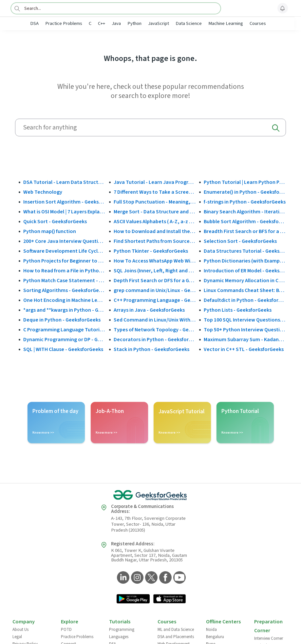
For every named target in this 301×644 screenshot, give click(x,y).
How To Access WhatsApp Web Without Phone (155, 261)
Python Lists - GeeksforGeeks (238, 310)
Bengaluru (215, 637)
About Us (20, 630)
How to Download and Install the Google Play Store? (155, 231)
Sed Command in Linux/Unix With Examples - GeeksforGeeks (155, 320)
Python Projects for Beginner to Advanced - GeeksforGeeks (64, 261)
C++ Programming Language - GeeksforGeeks (155, 300)
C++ (102, 23)
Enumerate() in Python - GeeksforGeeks (245, 192)
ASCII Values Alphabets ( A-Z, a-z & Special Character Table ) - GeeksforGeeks (155, 222)
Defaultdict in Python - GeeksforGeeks (245, 300)
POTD (66, 630)
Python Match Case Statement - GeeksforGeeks (64, 281)
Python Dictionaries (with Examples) (245, 261)
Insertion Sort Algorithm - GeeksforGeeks (64, 202)
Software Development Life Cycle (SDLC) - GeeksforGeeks (64, 251)
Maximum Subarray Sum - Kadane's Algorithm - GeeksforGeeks (245, 340)
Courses (258, 23)
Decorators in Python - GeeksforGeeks (155, 340)
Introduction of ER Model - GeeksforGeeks (245, 271)
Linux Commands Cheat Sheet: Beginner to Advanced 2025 (245, 290)
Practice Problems (64, 23)
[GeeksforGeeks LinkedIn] (122, 578)
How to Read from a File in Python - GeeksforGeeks (64, 271)
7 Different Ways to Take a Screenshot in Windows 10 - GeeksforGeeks (155, 192)
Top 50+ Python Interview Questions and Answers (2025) (245, 330)
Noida (211, 630)
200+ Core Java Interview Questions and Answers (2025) (64, 241)
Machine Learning (226, 23)
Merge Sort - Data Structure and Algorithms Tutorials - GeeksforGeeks (155, 212)
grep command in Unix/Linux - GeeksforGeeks (155, 290)
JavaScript (159, 23)
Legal (17, 637)
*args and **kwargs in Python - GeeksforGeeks (64, 310)
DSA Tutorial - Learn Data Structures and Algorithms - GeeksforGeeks (64, 182)
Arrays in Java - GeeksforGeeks (149, 310)
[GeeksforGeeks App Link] (133, 599)
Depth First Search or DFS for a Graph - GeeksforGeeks (155, 281)
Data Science (189, 23)
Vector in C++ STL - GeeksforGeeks (244, 349)
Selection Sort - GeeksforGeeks (240, 241)
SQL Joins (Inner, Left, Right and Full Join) (155, 271)
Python (134, 23)
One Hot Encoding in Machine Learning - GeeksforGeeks (64, 300)
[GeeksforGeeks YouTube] (179, 578)
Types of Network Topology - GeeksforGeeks (155, 330)
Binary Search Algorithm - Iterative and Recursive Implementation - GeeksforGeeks (245, 212)
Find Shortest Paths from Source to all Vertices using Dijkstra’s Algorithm (155, 241)
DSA (34, 23)
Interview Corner (269, 638)
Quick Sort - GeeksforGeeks (55, 222)
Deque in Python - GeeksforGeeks (62, 320)
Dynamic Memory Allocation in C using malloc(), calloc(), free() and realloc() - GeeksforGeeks (245, 281)
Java (116, 23)
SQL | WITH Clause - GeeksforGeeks (63, 349)
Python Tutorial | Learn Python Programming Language (245, 182)
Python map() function (50, 231)
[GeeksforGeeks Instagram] (136, 578)
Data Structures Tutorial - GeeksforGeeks (245, 251)
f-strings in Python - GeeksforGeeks (245, 202)
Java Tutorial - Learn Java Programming (155, 182)
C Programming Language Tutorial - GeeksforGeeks (64, 330)
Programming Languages (122, 633)
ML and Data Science (176, 630)
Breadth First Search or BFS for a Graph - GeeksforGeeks (245, 231)
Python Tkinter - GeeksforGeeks (151, 251)
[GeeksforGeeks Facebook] (165, 578)
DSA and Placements (176, 637)
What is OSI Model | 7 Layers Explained (64, 212)
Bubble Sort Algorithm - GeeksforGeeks (245, 222)
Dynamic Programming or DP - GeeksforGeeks (64, 340)
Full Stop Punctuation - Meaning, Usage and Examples (155, 202)
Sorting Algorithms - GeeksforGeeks (64, 290)
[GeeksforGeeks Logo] (151, 495)
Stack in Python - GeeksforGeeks (151, 349)
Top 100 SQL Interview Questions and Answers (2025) (245, 320)
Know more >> (43, 433)
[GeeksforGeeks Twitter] (150, 578)
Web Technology (43, 192)
